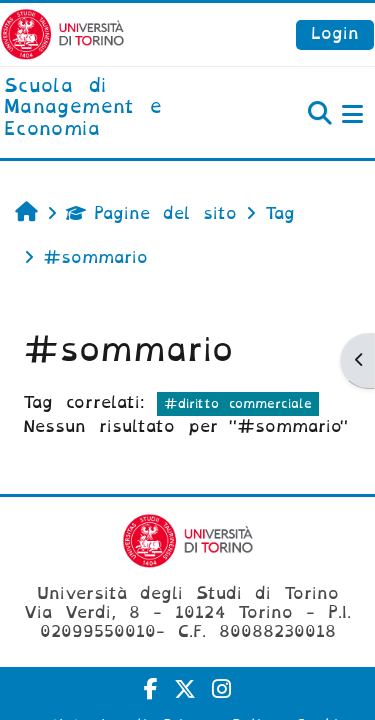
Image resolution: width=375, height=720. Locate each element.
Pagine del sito (151, 213)
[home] (125, 108)
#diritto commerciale (238, 403)
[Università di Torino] (62, 33)
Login (335, 33)
